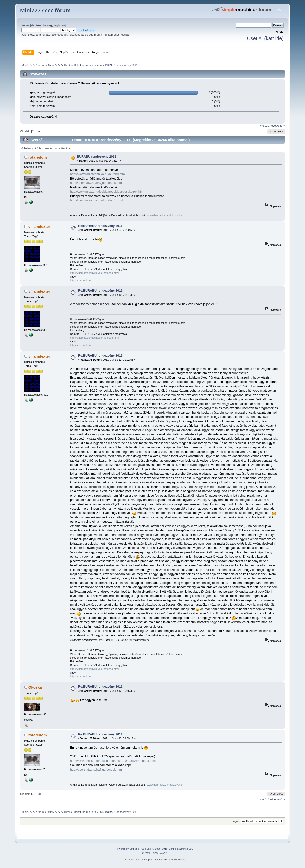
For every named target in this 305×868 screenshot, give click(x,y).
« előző (265, 126)
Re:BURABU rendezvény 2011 (100, 226)
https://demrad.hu (80, 280)
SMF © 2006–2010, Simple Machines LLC (170, 849)
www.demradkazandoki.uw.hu (165, 215)
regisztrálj (60, 25)
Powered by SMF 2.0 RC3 (130, 849)
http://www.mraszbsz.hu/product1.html (97, 200)
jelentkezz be (38, 25)
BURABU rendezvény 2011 (97, 157)
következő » (277, 126)
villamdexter (39, 227)
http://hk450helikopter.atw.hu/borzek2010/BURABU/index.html (113, 761)
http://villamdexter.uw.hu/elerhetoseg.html (94, 273)
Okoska (35, 687)
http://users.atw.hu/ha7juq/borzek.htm (96, 183)
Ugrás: (237, 821)
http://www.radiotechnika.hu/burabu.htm (98, 174)
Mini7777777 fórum (45, 11)
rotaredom (38, 157)
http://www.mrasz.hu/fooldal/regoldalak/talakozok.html (107, 192)
